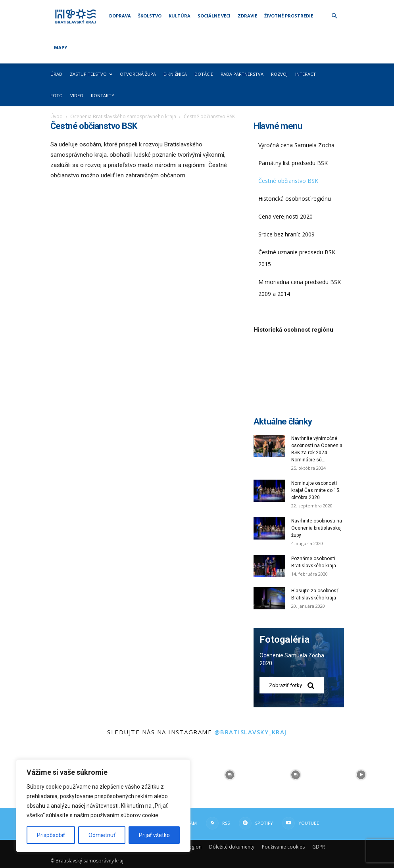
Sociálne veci (214, 16)
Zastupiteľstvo (91, 74)
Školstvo (150, 16)
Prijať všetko (154, 835)
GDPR (319, 847)
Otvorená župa (138, 74)
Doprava (120, 16)
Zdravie (247, 16)
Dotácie (204, 74)
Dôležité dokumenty (232, 847)
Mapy (61, 47)
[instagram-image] (230, 775)
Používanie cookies (283, 847)
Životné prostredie (289, 16)
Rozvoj (279, 74)
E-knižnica (175, 74)
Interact (306, 74)
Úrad (56, 74)
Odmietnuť (102, 835)
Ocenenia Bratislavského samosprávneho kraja (123, 116)
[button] (334, 16)
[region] (103, 806)
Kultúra (180, 16)
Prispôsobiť (51, 835)
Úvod (57, 116)
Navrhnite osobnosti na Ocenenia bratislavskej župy (317, 528)
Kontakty (103, 95)
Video (77, 95)
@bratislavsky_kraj (251, 732)
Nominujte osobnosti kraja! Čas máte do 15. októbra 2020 (316, 490)
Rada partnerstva (242, 74)
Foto (57, 95)
